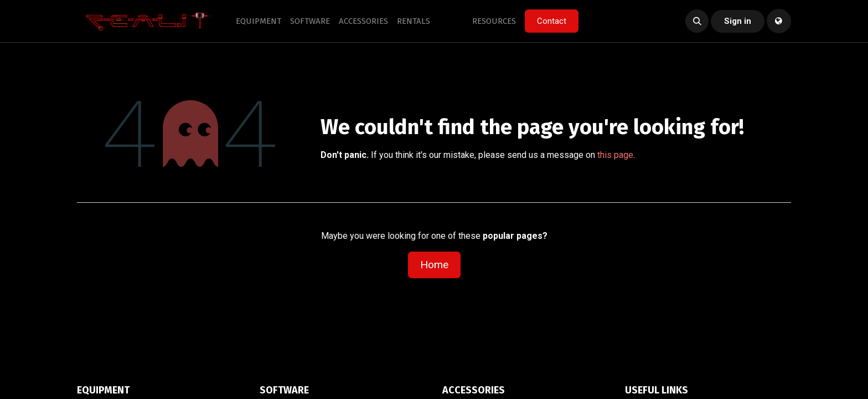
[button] (697, 21)
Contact (552, 21)
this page (615, 155)
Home (434, 265)
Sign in (738, 21)
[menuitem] (259, 21)
